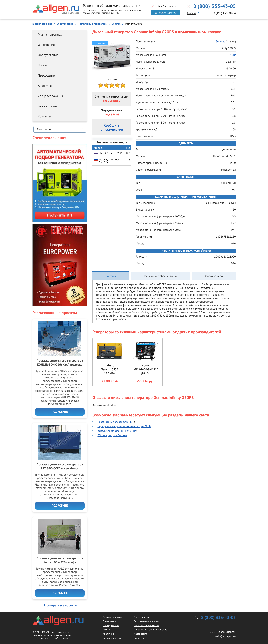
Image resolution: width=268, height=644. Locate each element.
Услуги (42, 65)
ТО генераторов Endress (112, 435)
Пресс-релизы (141, 617)
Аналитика (45, 86)
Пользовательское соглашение (151, 630)
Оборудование (48, 55)
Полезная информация (146, 625)
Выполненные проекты (146, 621)
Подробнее (60, 412)
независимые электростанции (116, 422)
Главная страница (50, 34)
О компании (46, 45)
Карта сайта (140, 634)
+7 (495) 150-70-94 (224, 13)
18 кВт (232, 55)
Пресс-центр (46, 75)
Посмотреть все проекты (60, 605)
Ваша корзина (48, 106)
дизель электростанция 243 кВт (117, 431)
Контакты (44, 116)
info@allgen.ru (166, 6)
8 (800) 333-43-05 (215, 6)
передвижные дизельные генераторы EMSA (125, 426)
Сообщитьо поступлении (112, 128)
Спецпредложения (51, 96)
